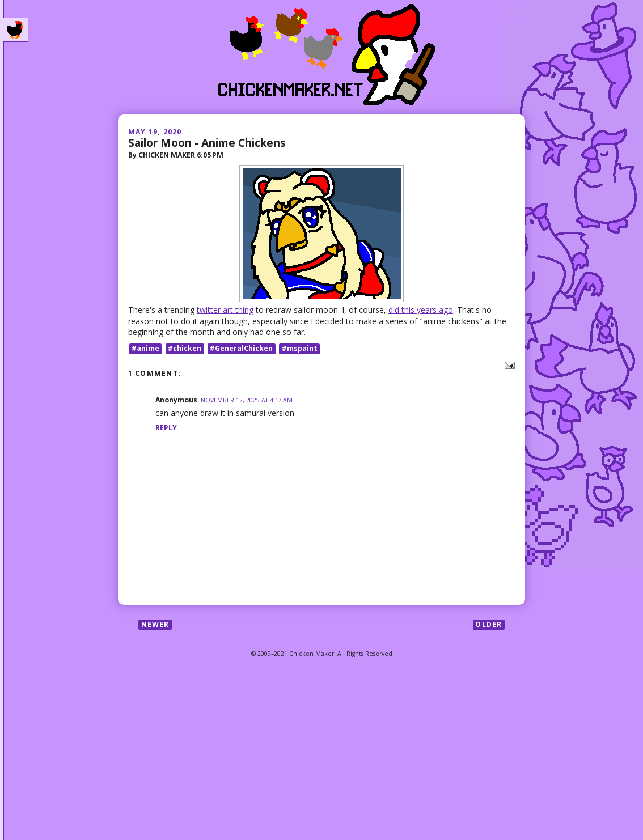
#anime (145, 348)
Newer (155, 624)
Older (488, 624)
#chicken (185, 348)
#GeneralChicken (241, 348)
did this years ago (421, 310)
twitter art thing (225, 310)
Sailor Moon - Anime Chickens (207, 143)
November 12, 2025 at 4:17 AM (247, 400)
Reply (166, 428)
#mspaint (300, 348)
